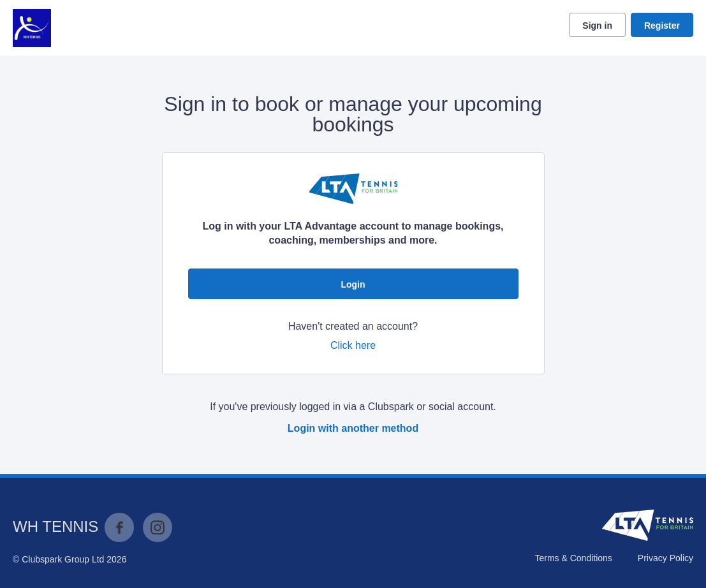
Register (662, 26)
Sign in (597, 26)
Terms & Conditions (573, 558)
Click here (353, 345)
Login (353, 284)
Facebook (119, 527)
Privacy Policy (666, 558)
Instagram (158, 527)
